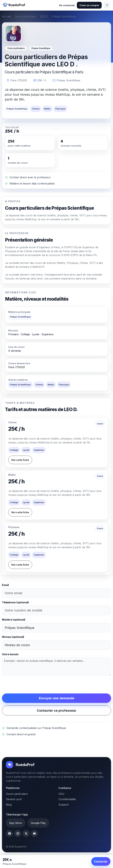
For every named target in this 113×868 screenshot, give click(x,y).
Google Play (38, 823)
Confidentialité (67, 799)
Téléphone (15, 602)
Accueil (6, 16)
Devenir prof (14, 799)
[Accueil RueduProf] (15, 5)
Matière (14, 620)
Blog (9, 805)
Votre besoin (10, 654)
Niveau (13, 637)
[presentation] (27, 685)
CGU (61, 794)
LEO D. (44, 16)
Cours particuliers (26, 16)
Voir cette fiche (20, 460)
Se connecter (67, 5)
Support (64, 805)
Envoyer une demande (57, 698)
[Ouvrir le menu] (107, 5)
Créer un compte (89, 5)
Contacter (101, 861)
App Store (15, 823)
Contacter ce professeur (56, 711)
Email (5, 585)
